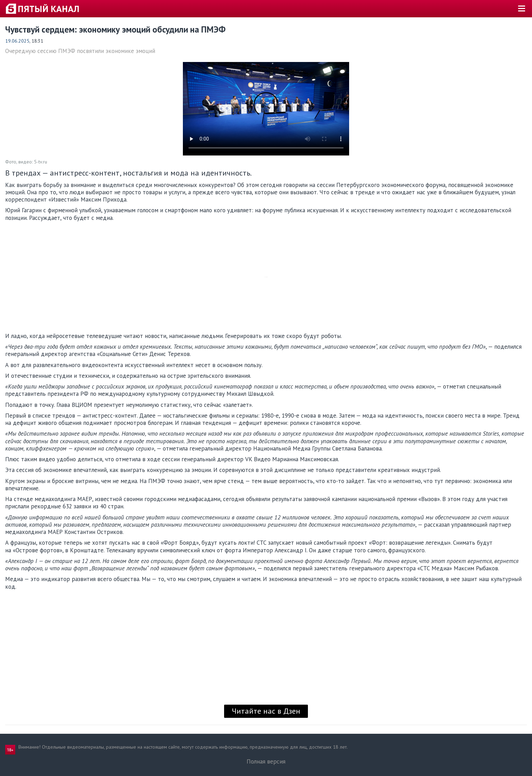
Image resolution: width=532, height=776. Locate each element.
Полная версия (266, 761)
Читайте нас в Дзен (266, 711)
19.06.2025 (17, 41)
